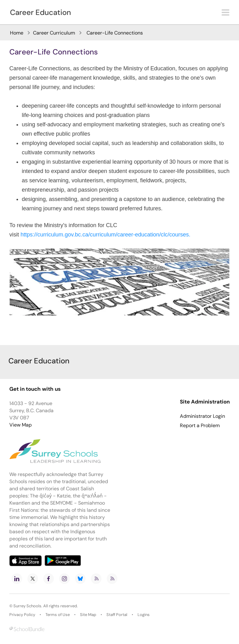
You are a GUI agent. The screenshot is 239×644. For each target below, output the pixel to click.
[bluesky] (80, 579)
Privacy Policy (22, 615)
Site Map (88, 615)
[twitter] (33, 579)
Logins (144, 615)
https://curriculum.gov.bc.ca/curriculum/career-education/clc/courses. (105, 235)
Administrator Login (202, 416)
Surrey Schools (27, 606)
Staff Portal (117, 615)
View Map (21, 425)
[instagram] (64, 579)
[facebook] (49, 579)
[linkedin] (17, 579)
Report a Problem (200, 426)
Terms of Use (58, 615)
